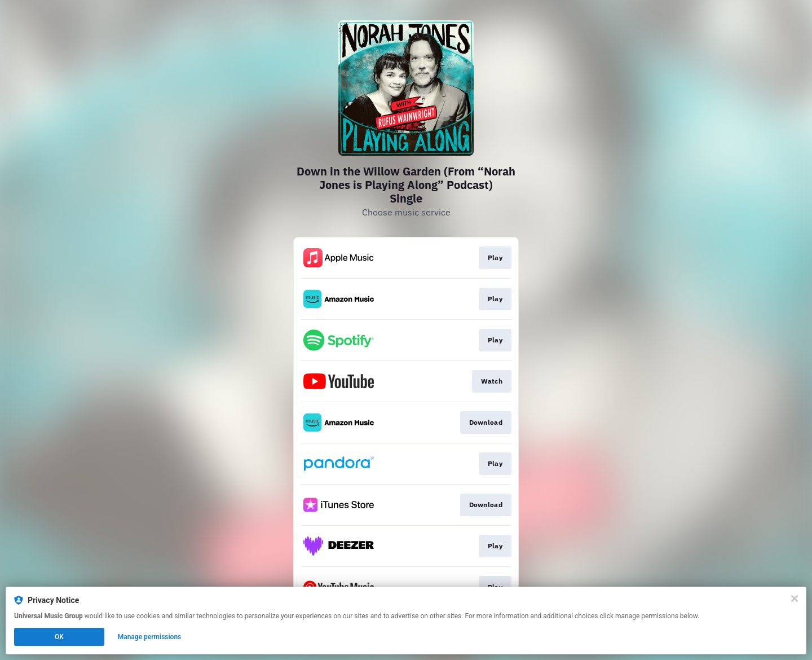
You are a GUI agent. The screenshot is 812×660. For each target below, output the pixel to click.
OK (59, 637)
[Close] (795, 599)
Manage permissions (150, 637)
